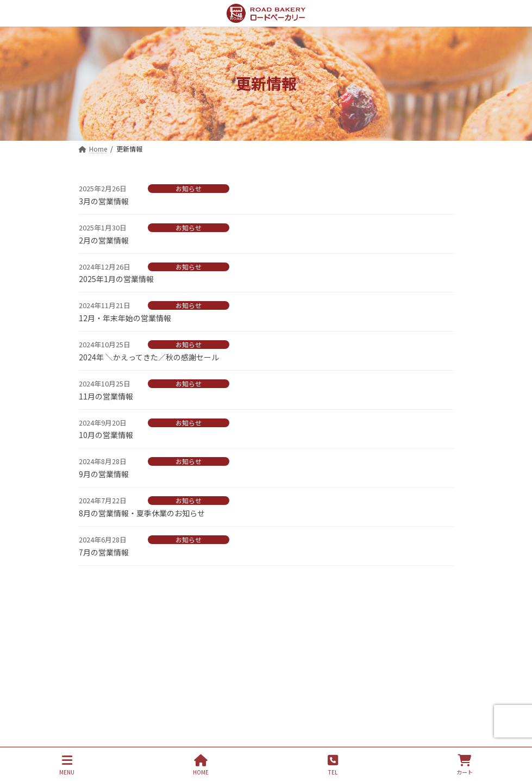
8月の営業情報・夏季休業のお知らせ (142, 513)
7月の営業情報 (104, 552)
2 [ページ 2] (249, 592)
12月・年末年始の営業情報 (125, 318)
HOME (201, 765)
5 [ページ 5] (303, 592)
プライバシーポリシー (129, 647)
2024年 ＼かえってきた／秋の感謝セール (149, 357)
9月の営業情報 (104, 474)
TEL (333, 765)
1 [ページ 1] (231, 592)
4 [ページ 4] (285, 592)
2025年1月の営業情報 (116, 279)
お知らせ (189, 189)
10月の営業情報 (106, 435)
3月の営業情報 (104, 201)
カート (465, 765)
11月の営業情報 (106, 396)
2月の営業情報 (104, 240)
